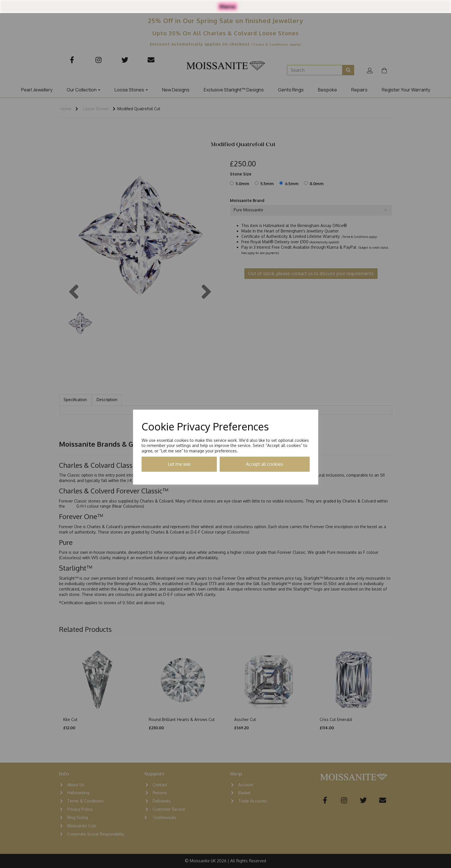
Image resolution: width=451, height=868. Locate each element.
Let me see (179, 464)
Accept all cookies (265, 464)
